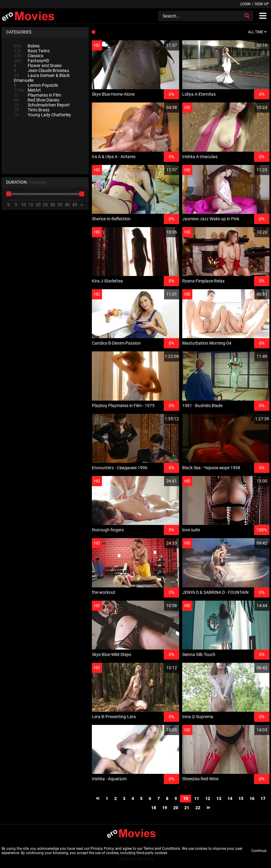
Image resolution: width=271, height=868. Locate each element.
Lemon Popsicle (36, 85)
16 (252, 798)
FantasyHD (31, 61)
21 (187, 808)
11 (197, 798)
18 (154, 808)
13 (219, 798)
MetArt (27, 90)
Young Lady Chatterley (42, 115)
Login (245, 4)
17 (263, 798)
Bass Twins (32, 51)
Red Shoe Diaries (37, 100)
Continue (259, 851)
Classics (29, 56)
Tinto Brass (32, 110)
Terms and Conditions (162, 849)
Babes (27, 46)
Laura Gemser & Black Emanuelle (42, 78)
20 (176, 808)
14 (230, 798)
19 (165, 808)
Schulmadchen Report (42, 105)
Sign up (262, 4)
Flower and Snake (38, 66)
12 (208, 798)
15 (241, 798)
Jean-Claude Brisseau (41, 70)
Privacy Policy (102, 849)
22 (198, 808)
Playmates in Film (37, 95)
